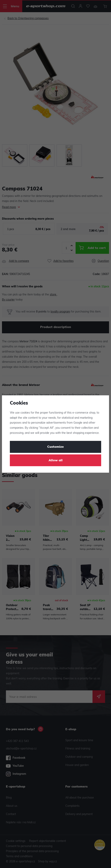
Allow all (56, 460)
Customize (55, 447)
